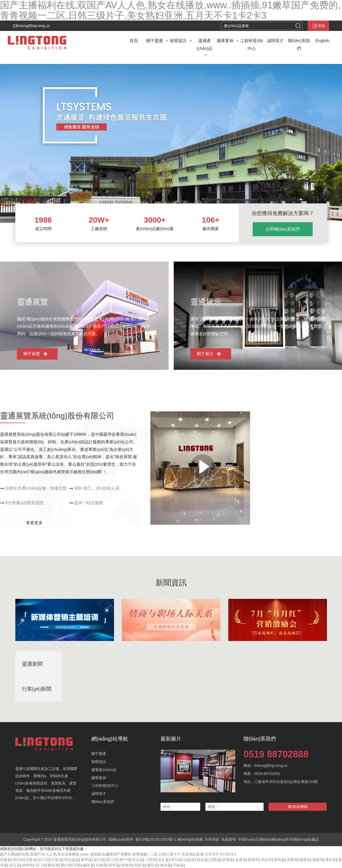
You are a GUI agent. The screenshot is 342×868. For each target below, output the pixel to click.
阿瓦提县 (72, 860)
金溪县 (241, 860)
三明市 (151, 860)
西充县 (202, 860)
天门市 (41, 865)
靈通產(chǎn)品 (104, 770)
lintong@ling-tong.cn (31, 26)
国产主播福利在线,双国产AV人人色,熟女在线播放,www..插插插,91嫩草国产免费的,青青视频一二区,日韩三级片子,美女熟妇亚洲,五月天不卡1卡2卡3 (118, 854)
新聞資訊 (99, 762)
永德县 (101, 865)
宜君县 (31, 860)
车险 (77, 865)
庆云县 (15, 865)
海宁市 (125, 860)
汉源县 (189, 860)
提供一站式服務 (89, 503)
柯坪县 (86, 860)
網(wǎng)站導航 (110, 739)
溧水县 (331, 860)
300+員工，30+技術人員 (97, 488)
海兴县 (165, 865)
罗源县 (228, 860)
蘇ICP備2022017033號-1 (156, 839)
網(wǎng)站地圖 (190, 839)
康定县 (152, 865)
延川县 (99, 860)
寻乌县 (176, 860)
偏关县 (88, 865)
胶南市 (253, 860)
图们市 (66, 865)
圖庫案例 (99, 778)
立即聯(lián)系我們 (283, 229)
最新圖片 (171, 739)
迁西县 (215, 860)
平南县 (178, 865)
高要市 (292, 860)
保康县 (305, 860)
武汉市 (266, 860)
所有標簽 (212, 839)
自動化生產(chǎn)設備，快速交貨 (36, 488)
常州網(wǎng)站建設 (302, 839)
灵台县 (138, 860)
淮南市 (127, 865)
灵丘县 (163, 860)
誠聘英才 (99, 794)
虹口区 (44, 860)
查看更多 (34, 523)
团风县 (279, 860)
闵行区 (18, 860)
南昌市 (318, 860)
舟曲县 (5, 860)
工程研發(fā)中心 (105, 786)
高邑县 (140, 865)
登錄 (318, 26)
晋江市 (112, 860)
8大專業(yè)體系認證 (24, 503)
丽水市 (53, 865)
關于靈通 (99, 754)
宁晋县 (57, 860)
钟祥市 (28, 865)
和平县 (114, 865)
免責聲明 (229, 839)
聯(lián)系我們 (103, 802)
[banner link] (171, 143)
